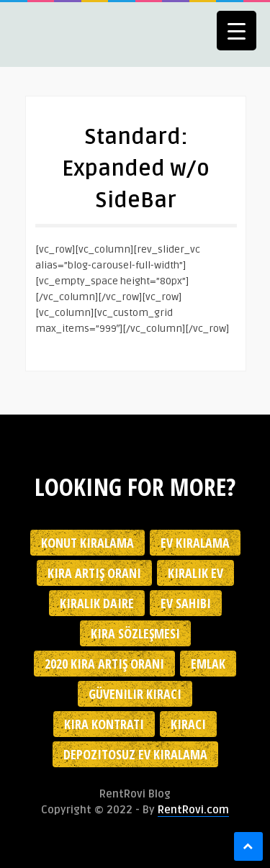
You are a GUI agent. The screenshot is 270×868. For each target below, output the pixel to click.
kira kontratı (104, 724)
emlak (208, 664)
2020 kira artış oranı (104, 664)
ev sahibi (186, 603)
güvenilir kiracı (135, 694)
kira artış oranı (94, 573)
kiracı (188, 724)
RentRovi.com (193, 810)
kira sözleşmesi (135, 633)
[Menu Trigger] (237, 31)
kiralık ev (195, 573)
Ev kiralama (195, 543)
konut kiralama (87, 543)
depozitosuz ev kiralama (135, 754)
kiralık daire (97, 603)
